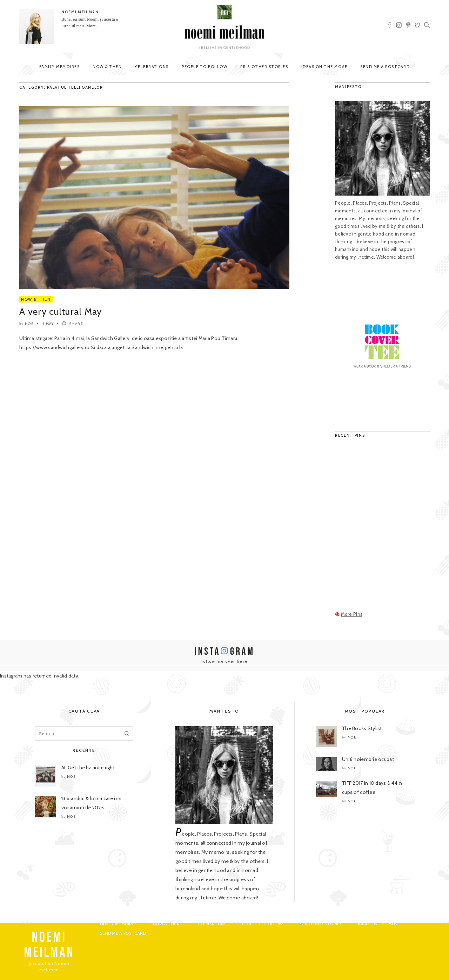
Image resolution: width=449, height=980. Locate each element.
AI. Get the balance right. (89, 768)
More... (93, 26)
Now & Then (107, 67)
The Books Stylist (362, 728)
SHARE (73, 324)
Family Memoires (60, 67)
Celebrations (152, 67)
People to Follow (205, 67)
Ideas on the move (324, 67)
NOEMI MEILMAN (80, 12)
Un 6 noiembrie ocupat (368, 759)
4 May (48, 324)
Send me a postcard (385, 67)
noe (29, 324)
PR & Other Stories (264, 67)
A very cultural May (61, 312)
